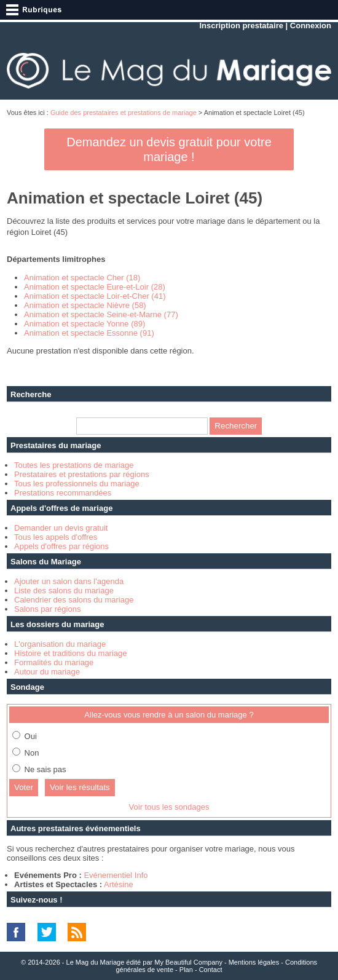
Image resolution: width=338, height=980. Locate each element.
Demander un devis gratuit (61, 528)
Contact (211, 970)
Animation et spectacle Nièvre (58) (85, 305)
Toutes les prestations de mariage (74, 465)
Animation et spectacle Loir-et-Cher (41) (95, 296)
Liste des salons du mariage (64, 591)
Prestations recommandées (63, 493)
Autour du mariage (47, 672)
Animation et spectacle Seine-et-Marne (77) (101, 314)
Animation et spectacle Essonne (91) (89, 333)
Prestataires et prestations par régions (82, 474)
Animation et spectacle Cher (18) (82, 278)
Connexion (311, 26)
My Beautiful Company (188, 962)
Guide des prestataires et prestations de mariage (124, 113)
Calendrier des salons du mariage (74, 600)
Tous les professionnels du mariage (77, 484)
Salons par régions (47, 609)
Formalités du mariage (54, 662)
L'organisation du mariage (60, 644)
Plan (186, 970)
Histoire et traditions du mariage (71, 653)
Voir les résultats (80, 787)
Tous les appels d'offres (56, 537)
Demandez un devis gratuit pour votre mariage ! (169, 149)
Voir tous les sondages (169, 807)
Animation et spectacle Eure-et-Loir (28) (95, 287)
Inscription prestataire (241, 26)
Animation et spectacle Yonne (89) (84, 324)
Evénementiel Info (116, 875)
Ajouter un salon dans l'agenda (69, 581)
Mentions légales (254, 962)
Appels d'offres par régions (61, 546)
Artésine (119, 884)
